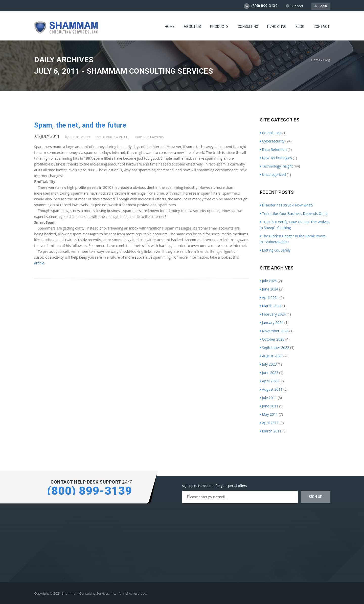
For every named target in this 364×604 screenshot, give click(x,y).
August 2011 (271, 389)
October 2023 (272, 339)
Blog (300, 27)
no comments (154, 137)
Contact (322, 27)
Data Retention (273, 149)
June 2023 (269, 373)
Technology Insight (115, 137)
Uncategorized (273, 174)
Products (219, 27)
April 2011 (269, 423)
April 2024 (269, 297)
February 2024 (273, 314)
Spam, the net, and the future (80, 125)
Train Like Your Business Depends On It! (294, 213)
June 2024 (269, 289)
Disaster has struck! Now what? (287, 205)
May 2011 (269, 414)
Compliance (271, 133)
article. (40, 263)
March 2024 (271, 306)
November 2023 (274, 331)
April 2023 (269, 381)
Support (294, 6)
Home (170, 27)
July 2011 (268, 398)
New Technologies (276, 158)
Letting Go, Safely (275, 250)
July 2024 (268, 281)
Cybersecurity (272, 141)
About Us (192, 27)
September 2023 (275, 348)
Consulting (248, 27)
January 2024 (272, 322)
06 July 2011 (47, 136)
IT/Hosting (277, 27)
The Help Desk (80, 137)
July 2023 (268, 364)
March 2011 (271, 431)
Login (321, 6)
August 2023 (271, 356)
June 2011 (269, 406)
